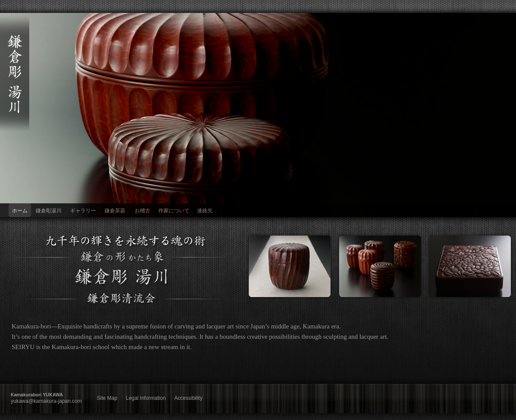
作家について (174, 211)
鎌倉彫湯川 (49, 211)
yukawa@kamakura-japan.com (46, 401)
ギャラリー (83, 211)
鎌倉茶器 (115, 211)
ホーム (20, 211)
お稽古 (142, 211)
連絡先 (205, 211)
